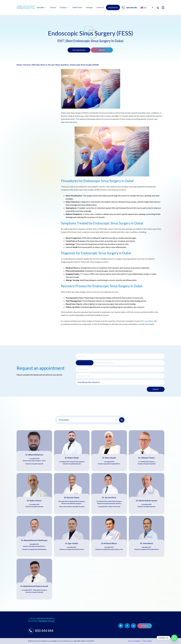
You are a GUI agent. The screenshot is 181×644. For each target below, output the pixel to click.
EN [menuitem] (145, 8)
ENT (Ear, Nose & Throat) (43, 65)
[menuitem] (147, 7)
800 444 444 (129, 8)
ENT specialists (147, 321)
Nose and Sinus (62, 65)
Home (19, 65)
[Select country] (85, 363)
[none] (147, 7)
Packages (89, 7)
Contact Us (100, 7)
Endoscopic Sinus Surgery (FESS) (84, 65)
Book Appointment (79, 50)
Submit (156, 389)
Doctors (53, 7)
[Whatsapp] (174, 638)
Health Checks (77, 7)
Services (27, 65)
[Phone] (120, 363)
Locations (64, 7)
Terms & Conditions (134, 641)
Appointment (113, 7)
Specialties (42, 7)
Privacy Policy (148, 641)
